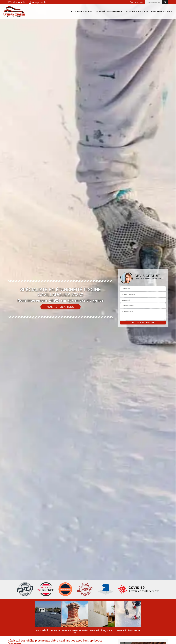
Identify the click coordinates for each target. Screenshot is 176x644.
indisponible (17, 2)
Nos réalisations (61, 307)
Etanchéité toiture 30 (82, 12)
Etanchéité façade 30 (137, 12)
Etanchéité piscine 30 (162, 12)
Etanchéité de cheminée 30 (110, 12)
